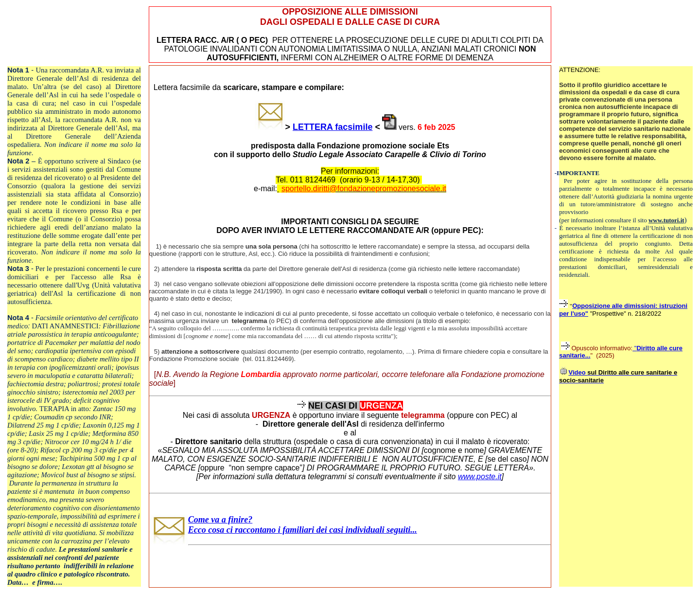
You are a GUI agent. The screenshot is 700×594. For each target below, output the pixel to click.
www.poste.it (480, 477)
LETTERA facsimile (332, 127)
